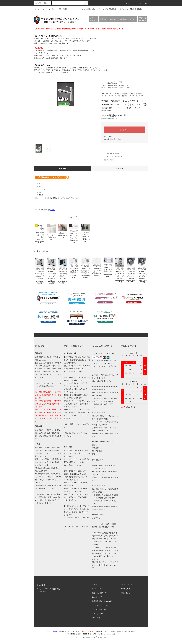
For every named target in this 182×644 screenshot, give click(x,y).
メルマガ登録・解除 (87, 9)
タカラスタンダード (112, 82)
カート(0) (142, 3)
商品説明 (63, 168)
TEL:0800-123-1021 (136, 9)
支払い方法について (99, 589)
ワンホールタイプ (123, 85)
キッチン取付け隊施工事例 (106, 9)
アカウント (128, 3)
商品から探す (62, 9)
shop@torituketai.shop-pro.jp (106, 634)
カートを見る (125, 589)
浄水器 (120, 82)
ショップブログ (98, 614)
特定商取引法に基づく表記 (112, 139)
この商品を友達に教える (110, 153)
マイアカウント (126, 584)
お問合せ (133, 19)
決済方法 (103, 19)
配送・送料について (99, 593)
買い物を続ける (108, 160)
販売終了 (125, 130)
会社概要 (123, 19)
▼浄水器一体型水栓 (112, 84)
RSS (94, 618)
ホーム (37, 9)
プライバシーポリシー (100, 605)
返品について (108, 137)
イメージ (119, 168)
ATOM (99, 618)
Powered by (91, 638)
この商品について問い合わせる (113, 157)
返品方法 (113, 19)
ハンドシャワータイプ (124, 87)
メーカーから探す (47, 9)
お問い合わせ (123, 9)
